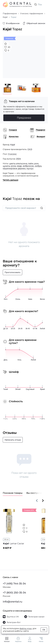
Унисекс (12, 154)
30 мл (6, 539)
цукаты (6, 166)
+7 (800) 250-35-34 (14, 593)
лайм (31, 163)
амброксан (28, 166)
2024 (18, 159)
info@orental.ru (12, 602)
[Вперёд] (43, 501)
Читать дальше (11, 180)
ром (36, 163)
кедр (19, 166)
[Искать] (42, 208)
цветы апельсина (18, 163)
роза (13, 166)
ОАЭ (30, 149)
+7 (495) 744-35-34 (14, 584)
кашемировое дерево (14, 168)
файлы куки (26, 628)
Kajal (13, 145)
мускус (30, 168)
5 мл (44, 539)
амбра (38, 166)
